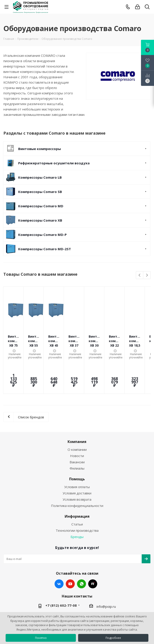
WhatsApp (81, 557)
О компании (77, 423)
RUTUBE (93, 557)
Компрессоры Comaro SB (40, 192)
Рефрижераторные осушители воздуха (54, 163)
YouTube (70, 557)
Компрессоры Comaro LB (40, 177)
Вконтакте (59, 557)
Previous (140, 275)
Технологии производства (77, 504)
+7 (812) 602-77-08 (61, 578)
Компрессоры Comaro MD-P (42, 235)
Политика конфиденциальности (77, 479)
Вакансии (77, 435)
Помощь (77, 452)
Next (147, 275)
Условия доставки (77, 466)
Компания (77, 415)
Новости (77, 429)
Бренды (77, 510)
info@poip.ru (106, 580)
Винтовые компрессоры (40, 149)
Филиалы (77, 441)
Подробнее (113, 638)
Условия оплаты (77, 460)
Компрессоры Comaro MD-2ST (45, 249)
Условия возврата (77, 472)
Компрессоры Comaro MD (41, 206)
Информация (77, 489)
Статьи (77, 497)
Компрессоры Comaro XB (40, 220)
